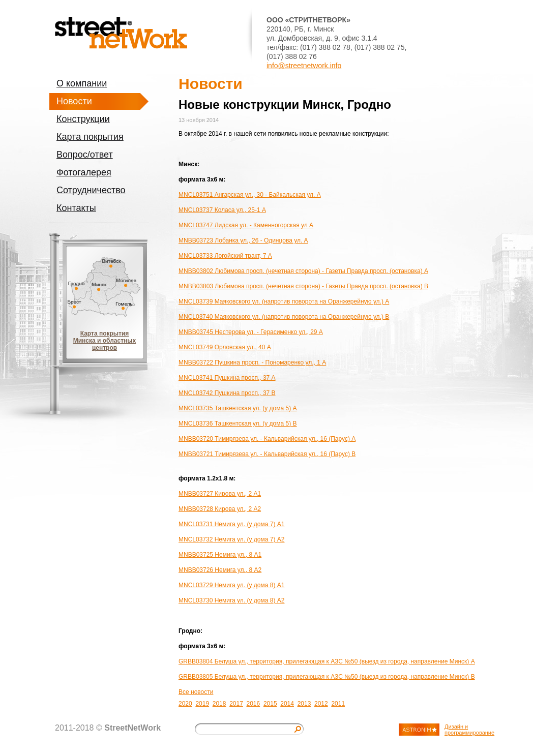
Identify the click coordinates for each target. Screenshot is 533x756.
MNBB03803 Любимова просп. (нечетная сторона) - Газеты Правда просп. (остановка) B (303, 286)
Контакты (76, 208)
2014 (287, 704)
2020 (185, 704)
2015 (270, 704)
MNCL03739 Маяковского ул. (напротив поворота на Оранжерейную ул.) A (284, 301)
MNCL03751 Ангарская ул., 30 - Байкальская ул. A (250, 195)
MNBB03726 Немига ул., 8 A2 (220, 570)
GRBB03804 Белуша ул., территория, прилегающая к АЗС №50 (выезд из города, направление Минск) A (327, 661)
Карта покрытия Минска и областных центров (105, 341)
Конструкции (83, 119)
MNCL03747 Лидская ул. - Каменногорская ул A (246, 225)
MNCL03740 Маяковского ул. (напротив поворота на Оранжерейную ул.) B (284, 317)
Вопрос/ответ (85, 155)
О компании (82, 83)
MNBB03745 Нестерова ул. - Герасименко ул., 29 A (251, 332)
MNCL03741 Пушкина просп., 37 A (227, 378)
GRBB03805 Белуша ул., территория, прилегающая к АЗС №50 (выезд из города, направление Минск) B (327, 677)
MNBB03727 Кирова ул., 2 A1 (220, 494)
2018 (219, 704)
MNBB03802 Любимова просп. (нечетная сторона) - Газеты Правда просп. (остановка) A (303, 271)
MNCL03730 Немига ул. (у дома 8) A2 (231, 600)
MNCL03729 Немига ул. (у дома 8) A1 (231, 585)
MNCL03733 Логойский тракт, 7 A (225, 256)
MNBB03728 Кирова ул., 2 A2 (220, 509)
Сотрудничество (91, 190)
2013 (304, 704)
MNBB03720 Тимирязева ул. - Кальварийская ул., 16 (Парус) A (267, 439)
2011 (338, 704)
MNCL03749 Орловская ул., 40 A (225, 347)
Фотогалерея (84, 172)
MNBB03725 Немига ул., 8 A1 (220, 555)
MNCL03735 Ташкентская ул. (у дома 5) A (238, 408)
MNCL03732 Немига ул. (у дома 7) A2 (231, 539)
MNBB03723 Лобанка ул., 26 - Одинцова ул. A (243, 240)
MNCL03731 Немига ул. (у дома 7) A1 (231, 524)
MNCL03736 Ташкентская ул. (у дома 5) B (238, 424)
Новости (74, 101)
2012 (321, 704)
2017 (236, 704)
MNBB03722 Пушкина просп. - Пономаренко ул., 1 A (252, 362)
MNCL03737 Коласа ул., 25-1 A (222, 210)
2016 (254, 704)
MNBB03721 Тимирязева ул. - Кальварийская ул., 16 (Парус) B (267, 454)
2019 (202, 704)
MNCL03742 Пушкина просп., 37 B (227, 393)
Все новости (196, 692)
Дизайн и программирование (469, 730)
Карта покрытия (90, 137)
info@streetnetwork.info (304, 66)
